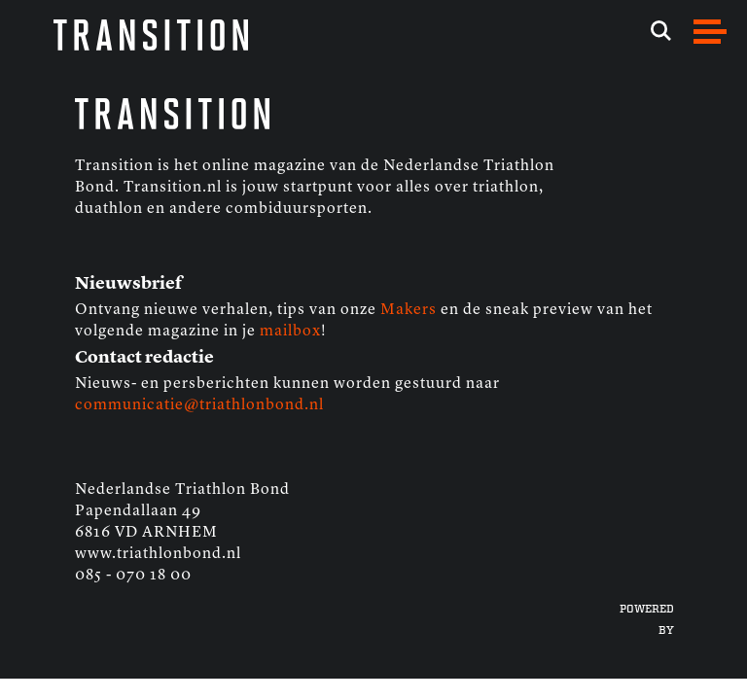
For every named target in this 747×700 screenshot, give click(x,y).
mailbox (290, 332)
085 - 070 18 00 (133, 576)
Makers (409, 310)
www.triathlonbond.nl (158, 554)
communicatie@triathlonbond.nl (199, 405)
